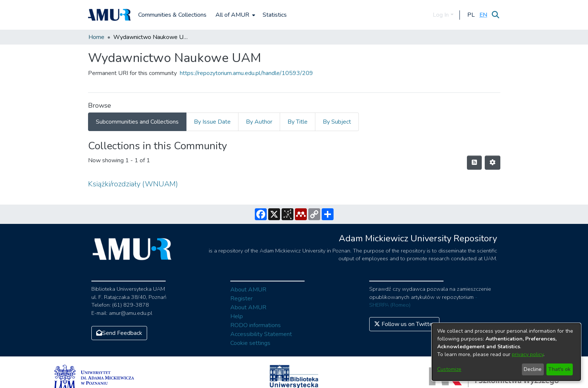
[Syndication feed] (474, 163)
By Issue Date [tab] (212, 122)
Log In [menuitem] (441, 15)
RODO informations (256, 325)
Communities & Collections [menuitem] (172, 15)
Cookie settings (250, 343)
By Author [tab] (259, 122)
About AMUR (248, 290)
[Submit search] (496, 15)
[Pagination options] (493, 163)
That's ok (559, 369)
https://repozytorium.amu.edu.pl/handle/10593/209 (246, 73)
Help (237, 316)
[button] (471, 15)
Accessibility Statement (261, 334)
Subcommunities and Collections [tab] (137, 122)
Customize (449, 369)
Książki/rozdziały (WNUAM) (133, 184)
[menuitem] (235, 15)
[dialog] (506, 352)
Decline (533, 369)
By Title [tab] (298, 122)
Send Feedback (119, 333)
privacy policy (528, 354)
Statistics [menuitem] (275, 15)
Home (96, 37)
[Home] (110, 15)
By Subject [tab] (337, 122)
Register (241, 299)
